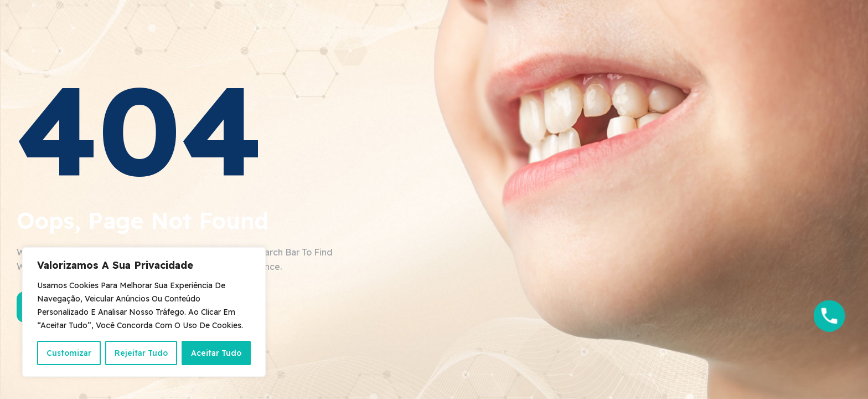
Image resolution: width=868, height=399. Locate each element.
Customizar (69, 353)
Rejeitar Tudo (141, 353)
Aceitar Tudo (216, 353)
